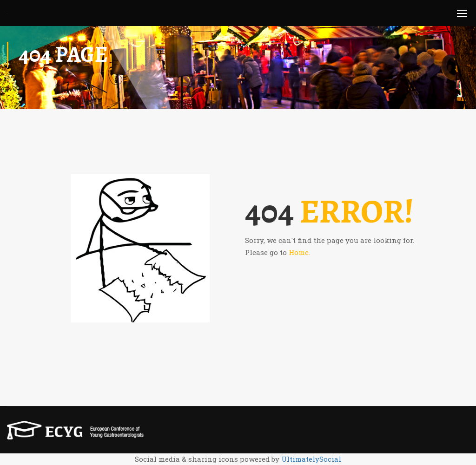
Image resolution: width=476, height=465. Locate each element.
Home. (299, 252)
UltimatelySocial (311, 459)
